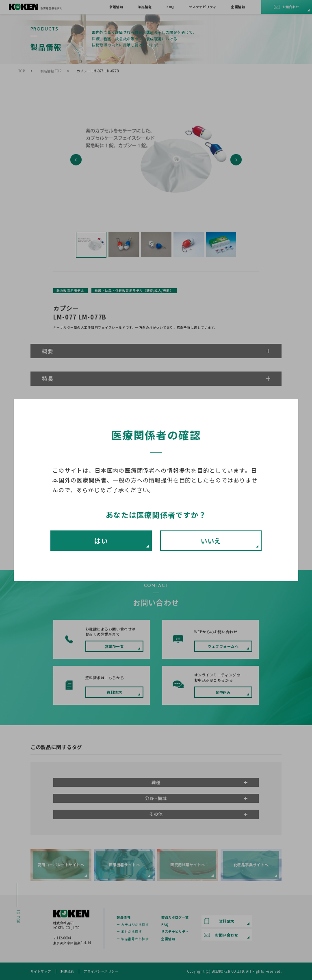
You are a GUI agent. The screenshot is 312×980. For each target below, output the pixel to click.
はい (101, 541)
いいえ (211, 541)
